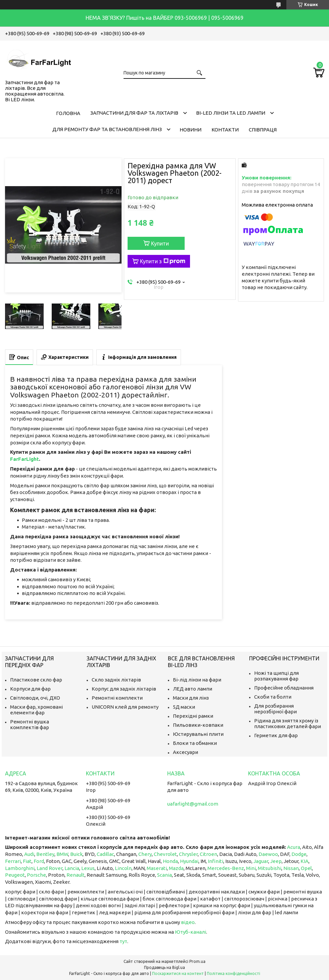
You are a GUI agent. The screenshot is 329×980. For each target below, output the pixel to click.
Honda (170, 861)
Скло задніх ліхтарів (116, 680)
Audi (29, 854)
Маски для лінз (191, 698)
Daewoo (268, 854)
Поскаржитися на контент (178, 973)
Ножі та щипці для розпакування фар (276, 676)
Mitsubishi (270, 868)
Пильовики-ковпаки (198, 725)
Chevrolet (165, 854)
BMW (62, 854)
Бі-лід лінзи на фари (197, 680)
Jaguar (261, 861)
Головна (68, 113)
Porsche (36, 875)
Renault (76, 875)
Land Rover (50, 868)
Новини (191, 130)
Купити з (163, 261)
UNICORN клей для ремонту (125, 707)
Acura (294, 847)
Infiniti (216, 861)
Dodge (299, 854)
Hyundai (189, 861)
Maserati (157, 868)
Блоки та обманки (195, 743)
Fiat (27, 861)
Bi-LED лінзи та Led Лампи (231, 113)
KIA (304, 861)
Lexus (88, 868)
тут (123, 941)
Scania (164, 875)
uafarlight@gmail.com (193, 804)
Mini (251, 868)
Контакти (225, 130)
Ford (39, 861)
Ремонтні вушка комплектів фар (30, 724)
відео (188, 922)
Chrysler (188, 854)
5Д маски (184, 707)
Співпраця (263, 130)
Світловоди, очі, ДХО (35, 698)
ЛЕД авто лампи (193, 689)
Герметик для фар (276, 735)
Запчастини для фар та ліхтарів (134, 113)
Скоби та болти (273, 697)
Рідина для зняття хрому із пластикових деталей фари (288, 723)
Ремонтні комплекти (117, 698)
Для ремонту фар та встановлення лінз (107, 129)
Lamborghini (20, 868)
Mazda (176, 868)
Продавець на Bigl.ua (164, 967)
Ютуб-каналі (191, 932)
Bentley (45, 854)
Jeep (276, 861)
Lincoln (123, 868)
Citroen (208, 854)
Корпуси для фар (30, 689)
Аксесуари (185, 752)
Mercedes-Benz (226, 868)
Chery (145, 854)
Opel (306, 868)
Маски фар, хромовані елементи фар (36, 710)
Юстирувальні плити (198, 734)
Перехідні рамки (193, 716)
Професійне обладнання (284, 688)
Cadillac (105, 854)
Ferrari (13, 861)
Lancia (72, 868)
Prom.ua (197, 961)
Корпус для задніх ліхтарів (124, 689)
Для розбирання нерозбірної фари (275, 709)
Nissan (291, 868)
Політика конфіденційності (233, 973)
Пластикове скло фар (36, 680)
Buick (76, 854)
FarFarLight (25, 459)
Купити (160, 243)
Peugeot (15, 875)
